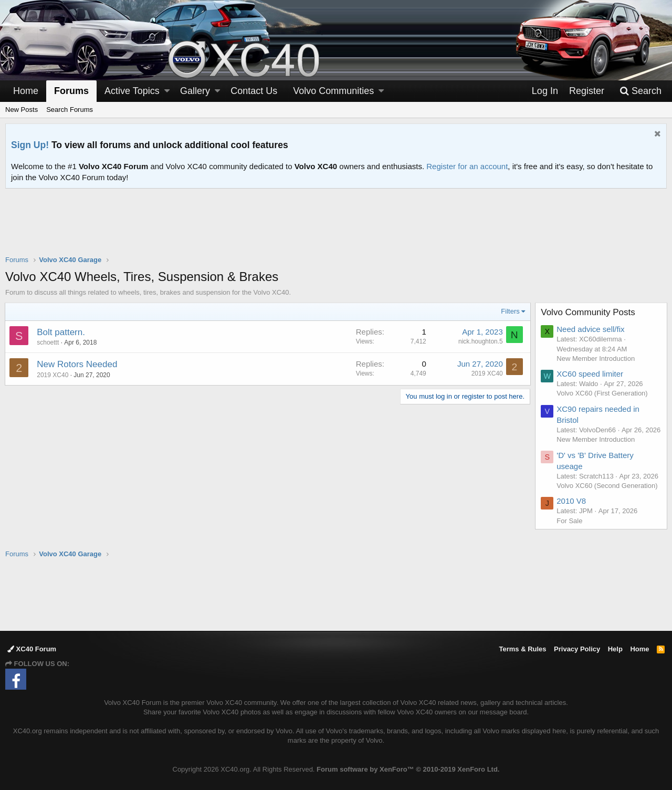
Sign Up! (30, 145)
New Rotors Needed (77, 364)
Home (26, 91)
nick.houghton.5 (480, 341)
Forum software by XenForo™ (408, 769)
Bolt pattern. (61, 332)
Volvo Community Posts (589, 312)
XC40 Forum (32, 649)
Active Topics (132, 91)
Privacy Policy (577, 649)
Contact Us (254, 91)
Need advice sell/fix (591, 329)
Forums (71, 91)
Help (615, 649)
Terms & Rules (522, 649)
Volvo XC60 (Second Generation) (607, 495)
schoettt (48, 342)
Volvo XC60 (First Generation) (602, 393)
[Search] (640, 91)
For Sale (570, 530)
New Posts (22, 110)
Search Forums (70, 110)
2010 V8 (572, 511)
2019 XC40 (53, 375)
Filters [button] (510, 311)
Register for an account (467, 166)
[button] (167, 91)
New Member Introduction (596, 358)
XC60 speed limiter (590, 374)
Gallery (195, 91)
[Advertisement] (336, 228)
